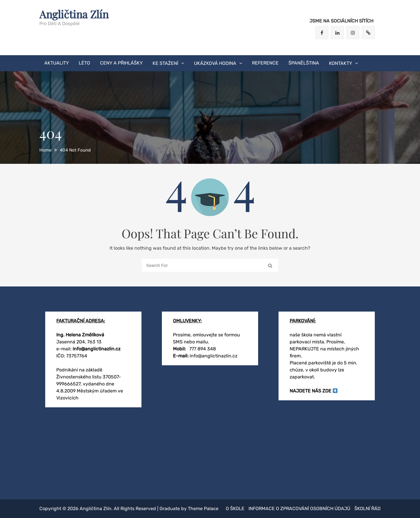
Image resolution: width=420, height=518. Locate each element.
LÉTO (84, 63)
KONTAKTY (341, 63)
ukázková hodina (215, 63)
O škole (235, 509)
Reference (265, 63)
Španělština (304, 63)
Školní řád (367, 509)
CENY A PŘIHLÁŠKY (121, 63)
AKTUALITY (57, 63)
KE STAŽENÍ (165, 63)
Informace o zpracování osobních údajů (299, 509)
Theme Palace (203, 509)
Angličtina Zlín (74, 14)
